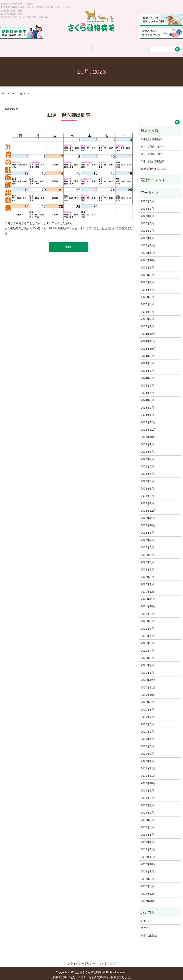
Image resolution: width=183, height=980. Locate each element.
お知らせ (146, 918)
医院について (46, 47)
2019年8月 (147, 795)
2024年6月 (147, 375)
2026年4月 (147, 214)
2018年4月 (147, 884)
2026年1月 (147, 236)
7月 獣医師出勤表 (152, 137)
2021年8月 (147, 619)
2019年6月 (147, 810)
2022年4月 (147, 560)
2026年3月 (147, 221)
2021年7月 (147, 626)
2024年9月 (147, 353)
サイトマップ (107, 961)
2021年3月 (147, 655)
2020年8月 (147, 707)
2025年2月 (147, 317)
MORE (69, 244)
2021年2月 (147, 663)
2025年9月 (147, 265)
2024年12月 (148, 331)
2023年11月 (148, 427)
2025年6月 (147, 287)
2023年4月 (147, 479)
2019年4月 (147, 825)
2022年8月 (147, 530)
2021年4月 (147, 648)
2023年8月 (147, 449)
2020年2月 (147, 751)
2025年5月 (147, 294)
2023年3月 (147, 486)
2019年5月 (147, 817)
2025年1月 (147, 324)
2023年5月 (147, 471)
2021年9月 (147, 611)
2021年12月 (148, 589)
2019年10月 (148, 781)
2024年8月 (147, 361)
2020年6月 (147, 722)
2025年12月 (148, 243)
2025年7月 (147, 280)
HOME (6, 91)
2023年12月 (148, 420)
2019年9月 (147, 788)
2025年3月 (147, 309)
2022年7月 (147, 538)
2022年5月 (147, 552)
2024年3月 (147, 398)
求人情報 (136, 47)
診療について (76, 47)
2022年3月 (147, 567)
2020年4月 (147, 736)
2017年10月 (148, 898)
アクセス (166, 47)
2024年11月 (148, 339)
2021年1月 (147, 670)
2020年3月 (147, 744)
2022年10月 (148, 523)
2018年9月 (147, 869)
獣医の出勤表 (149, 933)
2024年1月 (147, 412)
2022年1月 (147, 582)
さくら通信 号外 (152, 151)
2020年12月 (148, 677)
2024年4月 (147, 390)
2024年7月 (147, 368)
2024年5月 (147, 383)
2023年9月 (147, 442)
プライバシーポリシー (81, 961)
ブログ (145, 926)
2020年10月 (148, 692)
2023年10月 (148, 434)
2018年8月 (147, 876)
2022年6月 (147, 545)
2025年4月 (147, 302)
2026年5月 (147, 206)
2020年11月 (148, 685)
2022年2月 (147, 574)
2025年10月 (148, 258)
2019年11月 (148, 773)
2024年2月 (147, 405)
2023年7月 (147, 457)
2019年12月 (148, 766)
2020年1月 (147, 759)
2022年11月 (148, 516)
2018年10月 (148, 862)
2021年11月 (148, 596)
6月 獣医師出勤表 (153, 159)
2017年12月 (148, 891)
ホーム (16, 47)
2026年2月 (147, 228)
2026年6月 (147, 199)
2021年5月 (147, 641)
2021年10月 (148, 604)
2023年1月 (147, 501)
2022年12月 (148, 508)
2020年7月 (147, 714)
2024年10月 (148, 346)
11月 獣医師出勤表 (69, 113)
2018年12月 (148, 847)
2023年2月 (147, 493)
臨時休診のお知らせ (153, 166)
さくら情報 (106, 47)
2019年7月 (147, 803)
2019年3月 (147, 832)
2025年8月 (147, 272)
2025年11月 (148, 250)
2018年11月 (148, 854)
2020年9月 (147, 699)
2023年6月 (147, 464)
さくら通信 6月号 (153, 144)
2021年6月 (147, 633)
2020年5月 (147, 729)
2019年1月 (147, 840)
